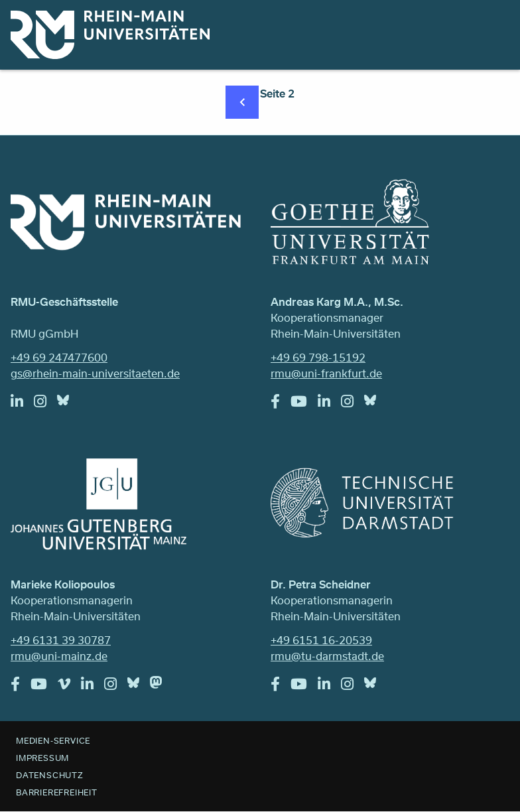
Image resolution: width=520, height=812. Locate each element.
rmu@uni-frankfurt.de (326, 373)
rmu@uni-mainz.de (59, 656)
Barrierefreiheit (57, 792)
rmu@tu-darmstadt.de (327, 656)
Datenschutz (50, 775)
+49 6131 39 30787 (61, 640)
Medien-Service (53, 740)
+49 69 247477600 (59, 357)
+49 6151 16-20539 (321, 640)
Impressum (42, 758)
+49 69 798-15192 (318, 357)
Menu (492, 28)
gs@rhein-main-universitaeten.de (95, 373)
